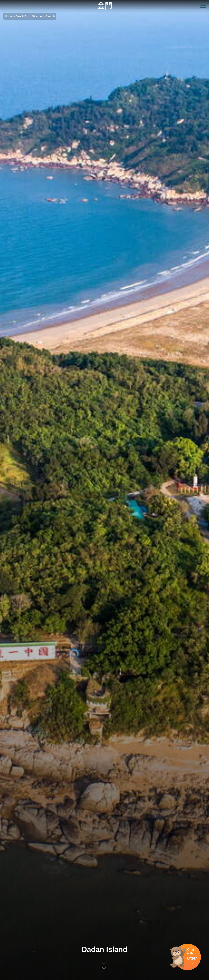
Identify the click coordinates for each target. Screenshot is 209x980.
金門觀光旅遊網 (104, 6)
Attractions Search (43, 16)
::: (1, 2)
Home (9, 16)
